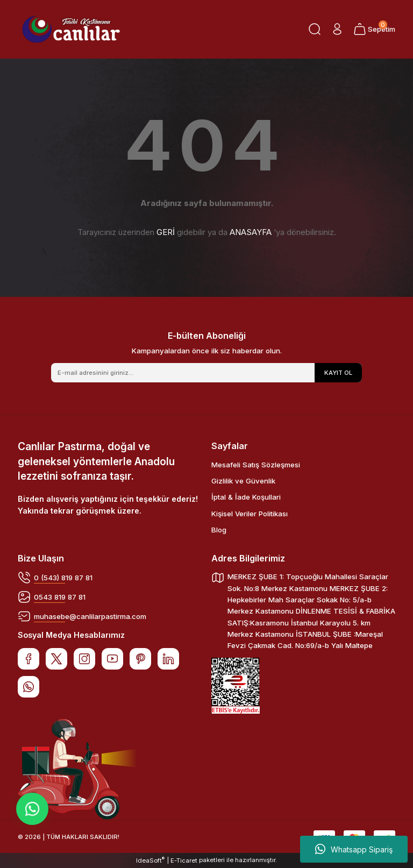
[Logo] (71, 29)
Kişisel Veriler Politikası (250, 514)
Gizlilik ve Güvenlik (243, 481)
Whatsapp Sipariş (354, 849)
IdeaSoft (150, 860)
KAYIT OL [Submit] (338, 373)
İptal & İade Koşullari (246, 497)
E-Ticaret (184, 860)
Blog (219, 530)
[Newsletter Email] (206, 373)
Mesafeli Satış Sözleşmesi (256, 465)
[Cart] (374, 29)
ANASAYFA (251, 232)
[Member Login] (337, 29)
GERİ (166, 232)
